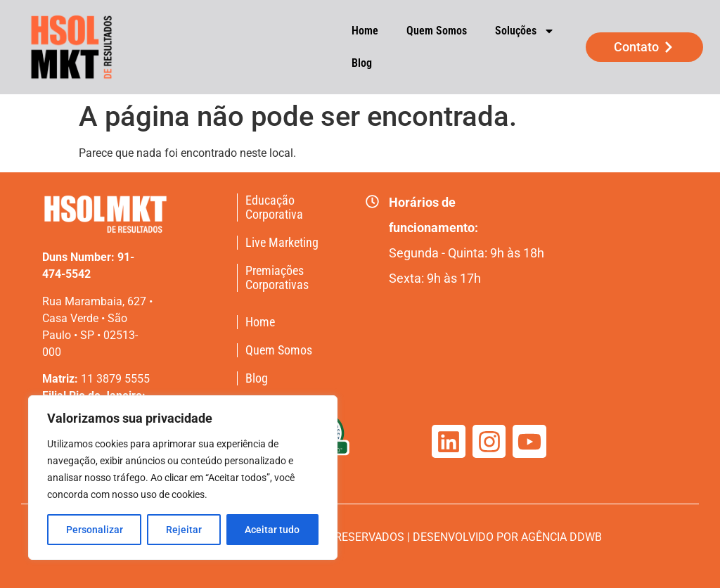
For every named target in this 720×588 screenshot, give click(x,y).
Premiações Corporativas (277, 278)
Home (365, 31)
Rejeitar (184, 530)
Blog (362, 63)
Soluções (525, 31)
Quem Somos (437, 31)
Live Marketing (282, 243)
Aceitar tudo (272, 530)
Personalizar (95, 530)
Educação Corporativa (274, 207)
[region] (183, 478)
